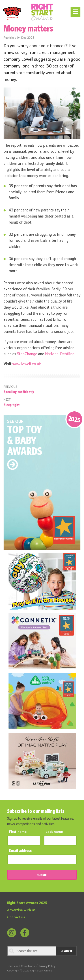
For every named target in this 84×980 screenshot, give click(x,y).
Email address (20, 851)
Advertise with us (21, 910)
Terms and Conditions (21, 966)
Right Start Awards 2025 (27, 903)
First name (18, 832)
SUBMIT (42, 875)
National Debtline (60, 354)
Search (66, 951)
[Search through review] (32, 951)
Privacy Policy (47, 966)
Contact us (16, 917)
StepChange (27, 354)
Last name (54, 832)
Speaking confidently (19, 392)
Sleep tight (12, 405)
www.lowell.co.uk (27, 364)
